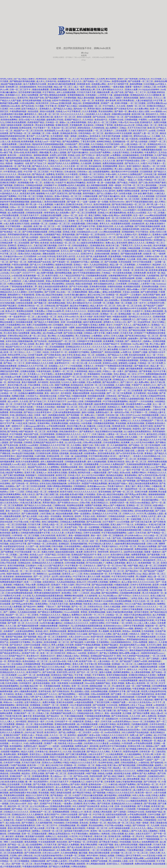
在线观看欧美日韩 (148, 139)
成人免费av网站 (142, 382)
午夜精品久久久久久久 (89, 568)
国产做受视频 (7, 185)
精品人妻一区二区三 (64, 87)
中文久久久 (77, 81)
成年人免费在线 (149, 716)
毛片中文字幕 (160, 371)
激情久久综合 (146, 98)
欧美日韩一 (13, 155)
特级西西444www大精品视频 (96, 525)
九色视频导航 (153, 276)
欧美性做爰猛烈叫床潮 (144, 620)
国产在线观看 (99, 705)
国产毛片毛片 (7, 380)
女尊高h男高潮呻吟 (74, 650)
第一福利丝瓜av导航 (120, 412)
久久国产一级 (32, 546)
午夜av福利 (111, 174)
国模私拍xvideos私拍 (11, 106)
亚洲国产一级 (107, 103)
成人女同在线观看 (91, 560)
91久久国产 (51, 194)
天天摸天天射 (127, 333)
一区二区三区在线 (32, 571)
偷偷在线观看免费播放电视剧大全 (92, 328)
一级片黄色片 (124, 456)
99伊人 (40, 609)
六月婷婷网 (130, 809)
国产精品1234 (157, 598)
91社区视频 (149, 84)
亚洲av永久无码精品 (111, 497)
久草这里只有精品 (119, 207)
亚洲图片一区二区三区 (63, 371)
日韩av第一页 (16, 571)
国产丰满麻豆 (76, 251)
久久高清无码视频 (49, 809)
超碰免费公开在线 (55, 120)
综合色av (136, 842)
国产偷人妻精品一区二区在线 (109, 297)
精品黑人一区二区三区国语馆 (127, 768)
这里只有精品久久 (30, 109)
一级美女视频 (118, 87)
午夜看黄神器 (81, 371)
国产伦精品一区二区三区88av (97, 81)
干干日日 (118, 858)
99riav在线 (134, 122)
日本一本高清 (151, 158)
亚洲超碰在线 (109, 787)
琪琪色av (127, 631)
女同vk (107, 336)
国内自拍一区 (80, 109)
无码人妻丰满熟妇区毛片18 (79, 303)
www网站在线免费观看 (156, 215)
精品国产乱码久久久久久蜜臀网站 (64, 163)
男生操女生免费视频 (45, 125)
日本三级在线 (99, 434)
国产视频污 (84, 325)
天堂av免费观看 (94, 382)
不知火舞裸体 (34, 385)
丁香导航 (109, 125)
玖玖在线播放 (147, 401)
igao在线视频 (18, 289)
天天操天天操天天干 (30, 215)
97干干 (141, 374)
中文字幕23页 (91, 664)
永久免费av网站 (88, 79)
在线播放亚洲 (64, 81)
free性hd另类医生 (113, 732)
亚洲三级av (112, 765)
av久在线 (42, 256)
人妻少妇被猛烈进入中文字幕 (149, 101)
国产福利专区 (85, 191)
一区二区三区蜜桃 (137, 103)
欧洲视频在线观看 (132, 287)
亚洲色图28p (115, 418)
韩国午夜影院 (13, 574)
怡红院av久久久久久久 (125, 771)
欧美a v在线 (145, 795)
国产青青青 (107, 708)
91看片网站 (35, 522)
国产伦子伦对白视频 (79, 287)
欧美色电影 (5, 533)
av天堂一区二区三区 (98, 639)
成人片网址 (160, 202)
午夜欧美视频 (71, 240)
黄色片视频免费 (29, 382)
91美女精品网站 (28, 103)
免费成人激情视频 (110, 308)
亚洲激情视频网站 (30, 858)
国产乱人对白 (71, 801)
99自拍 (46, 352)
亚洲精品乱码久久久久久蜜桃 (87, 538)
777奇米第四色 (146, 300)
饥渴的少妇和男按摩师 (132, 678)
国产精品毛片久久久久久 (54, 188)
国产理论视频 (151, 804)
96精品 (128, 825)
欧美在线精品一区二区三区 (63, 243)
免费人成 (134, 735)
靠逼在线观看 (27, 760)
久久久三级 (11, 626)
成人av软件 (13, 401)
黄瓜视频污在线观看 (66, 259)
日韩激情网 (48, 221)
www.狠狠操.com (159, 111)
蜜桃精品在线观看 (58, 95)
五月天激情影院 (68, 634)
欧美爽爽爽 (109, 341)
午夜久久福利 (68, 585)
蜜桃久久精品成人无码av (68, 656)
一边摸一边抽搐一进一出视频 (95, 202)
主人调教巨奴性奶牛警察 (40, 319)
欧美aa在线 (125, 473)
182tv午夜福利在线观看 (81, 705)
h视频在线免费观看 (49, 626)
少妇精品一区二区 (9, 393)
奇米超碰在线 (95, 166)
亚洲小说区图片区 (124, 790)
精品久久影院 (115, 328)
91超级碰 (95, 771)
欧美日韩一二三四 (36, 765)
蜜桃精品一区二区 (143, 628)
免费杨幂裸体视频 (15, 308)
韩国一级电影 (71, 136)
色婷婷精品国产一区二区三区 (62, 341)
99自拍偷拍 (59, 823)
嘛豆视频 (83, 853)
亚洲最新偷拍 (128, 232)
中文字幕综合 (49, 92)
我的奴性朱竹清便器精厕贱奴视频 (48, 144)
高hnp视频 (96, 593)
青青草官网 (103, 552)
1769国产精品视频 (28, 169)
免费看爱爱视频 (139, 555)
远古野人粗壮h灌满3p (24, 328)
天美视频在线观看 (52, 686)
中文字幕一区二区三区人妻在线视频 (140, 185)
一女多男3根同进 (56, 210)
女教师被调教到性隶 (118, 276)
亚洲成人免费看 (98, 325)
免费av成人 (111, 243)
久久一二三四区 (34, 352)
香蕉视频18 (31, 538)
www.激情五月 (133, 516)
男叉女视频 (156, 79)
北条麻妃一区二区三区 (60, 224)
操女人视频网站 (151, 831)
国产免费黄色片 (87, 432)
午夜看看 (89, 221)
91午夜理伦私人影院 (13, 172)
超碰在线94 (123, 667)
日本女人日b (121, 322)
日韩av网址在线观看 (93, 442)
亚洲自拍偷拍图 (102, 254)
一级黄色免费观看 (9, 144)
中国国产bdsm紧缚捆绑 (148, 188)
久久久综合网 (139, 218)
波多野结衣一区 (28, 574)
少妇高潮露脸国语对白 (121, 642)
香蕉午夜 (62, 399)
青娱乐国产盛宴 (19, 191)
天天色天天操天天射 (87, 92)
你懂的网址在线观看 (121, 114)
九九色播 (131, 259)
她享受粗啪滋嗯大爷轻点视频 (24, 793)
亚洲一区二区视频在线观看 (125, 251)
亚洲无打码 (23, 98)
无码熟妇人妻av (147, 360)
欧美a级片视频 (77, 494)
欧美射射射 (9, 577)
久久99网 (124, 355)
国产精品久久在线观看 (41, 278)
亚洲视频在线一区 (121, 142)
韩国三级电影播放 (74, 497)
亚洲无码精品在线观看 (12, 689)
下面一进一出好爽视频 (89, 527)
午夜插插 (120, 341)
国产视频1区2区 (142, 366)
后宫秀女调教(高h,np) (157, 103)
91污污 (140, 514)
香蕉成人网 (27, 738)
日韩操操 (99, 125)
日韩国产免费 (152, 850)
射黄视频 (85, 667)
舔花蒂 (78, 516)
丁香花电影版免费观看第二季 (24, 287)
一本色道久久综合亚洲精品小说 (146, 456)
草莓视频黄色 (94, 374)
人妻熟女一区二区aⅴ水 (117, 434)
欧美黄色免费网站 (10, 120)
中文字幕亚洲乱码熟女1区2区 (103, 456)
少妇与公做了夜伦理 (19, 489)
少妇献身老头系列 (42, 448)
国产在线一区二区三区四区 (127, 199)
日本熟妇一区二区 (115, 117)
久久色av (38, 347)
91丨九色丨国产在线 (112, 538)
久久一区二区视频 (156, 213)
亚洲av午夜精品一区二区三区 (152, 180)
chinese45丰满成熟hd (105, 650)
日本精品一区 (52, 122)
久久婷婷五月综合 (16, 798)
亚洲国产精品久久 (73, 120)
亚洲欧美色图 (65, 103)
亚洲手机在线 (45, 691)
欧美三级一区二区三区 (44, 226)
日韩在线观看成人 (81, 245)
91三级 (139, 440)
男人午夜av (155, 344)
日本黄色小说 (146, 349)
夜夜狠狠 (14, 128)
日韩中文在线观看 (92, 533)
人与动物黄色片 (144, 265)
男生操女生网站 (122, 700)
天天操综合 (9, 694)
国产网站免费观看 (97, 741)
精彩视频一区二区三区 (67, 407)
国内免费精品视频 (64, 273)
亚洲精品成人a (49, 270)
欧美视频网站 (16, 746)
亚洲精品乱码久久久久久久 (79, 347)
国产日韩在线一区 (20, 484)
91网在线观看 (34, 191)
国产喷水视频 (75, 194)
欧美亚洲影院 (32, 152)
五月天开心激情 (154, 618)
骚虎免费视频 (102, 98)
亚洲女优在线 (54, 784)
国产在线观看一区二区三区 (141, 81)
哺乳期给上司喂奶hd (89, 451)
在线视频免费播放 (42, 429)
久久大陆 (68, 752)
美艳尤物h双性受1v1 (69, 432)
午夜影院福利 (87, 557)
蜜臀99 (135, 773)
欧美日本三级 (113, 245)
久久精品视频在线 (31, 779)
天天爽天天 (99, 221)
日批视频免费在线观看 (39, 229)
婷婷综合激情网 (49, 741)
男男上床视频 (58, 645)
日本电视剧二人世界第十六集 (99, 95)
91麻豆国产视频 (106, 845)
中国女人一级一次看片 (113, 371)
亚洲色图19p (160, 240)
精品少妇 (77, 103)
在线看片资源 (31, 267)
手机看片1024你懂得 (104, 601)
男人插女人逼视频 (123, 169)
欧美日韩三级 (138, 114)
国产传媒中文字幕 (87, 226)
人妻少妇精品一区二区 (136, 144)
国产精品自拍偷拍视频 (103, 585)
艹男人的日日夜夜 (20, 557)
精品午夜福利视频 (25, 456)
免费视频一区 (129, 836)
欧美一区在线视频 (130, 196)
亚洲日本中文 (87, 254)
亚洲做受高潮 (55, 470)
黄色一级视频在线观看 (79, 535)
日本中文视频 (154, 815)
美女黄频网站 (71, 519)
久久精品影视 (18, 659)
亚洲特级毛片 (146, 122)
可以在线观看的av (117, 639)
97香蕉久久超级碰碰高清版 (132, 399)
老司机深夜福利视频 (32, 101)
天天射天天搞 (107, 771)
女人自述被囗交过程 (90, 314)
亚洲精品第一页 (25, 648)
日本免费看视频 (159, 686)
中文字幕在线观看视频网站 (116, 401)
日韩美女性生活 (65, 330)
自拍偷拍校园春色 (28, 87)
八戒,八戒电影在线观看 (82, 131)
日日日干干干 (29, 273)
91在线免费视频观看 (129, 680)
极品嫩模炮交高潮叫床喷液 (77, 670)
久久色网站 (76, 445)
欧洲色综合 (42, 79)
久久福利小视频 (123, 385)
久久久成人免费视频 (124, 226)
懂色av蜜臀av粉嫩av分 (129, 653)
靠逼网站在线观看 (76, 505)
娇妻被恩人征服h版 (128, 363)
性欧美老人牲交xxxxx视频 (96, 604)
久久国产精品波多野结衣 (48, 634)
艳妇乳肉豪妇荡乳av (13, 497)
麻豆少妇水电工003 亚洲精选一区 (103, 295)
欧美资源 (100, 101)
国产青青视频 (146, 371)
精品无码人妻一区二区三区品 (114, 330)
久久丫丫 (64, 366)
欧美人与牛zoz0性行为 (69, 317)
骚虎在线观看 (10, 667)
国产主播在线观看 (30, 514)
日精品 (123, 128)
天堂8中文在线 (59, 278)
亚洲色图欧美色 (98, 245)
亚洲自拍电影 (136, 221)
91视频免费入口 (128, 319)
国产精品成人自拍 (109, 757)
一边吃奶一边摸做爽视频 (62, 746)
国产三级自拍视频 (136, 358)
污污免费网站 (57, 388)
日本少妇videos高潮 (158, 549)
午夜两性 (143, 120)
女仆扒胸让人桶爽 (53, 730)
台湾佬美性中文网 (156, 303)
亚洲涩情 (60, 174)
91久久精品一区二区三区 (95, 349)
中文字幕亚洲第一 (14, 226)
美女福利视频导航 (69, 568)
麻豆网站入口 (122, 650)
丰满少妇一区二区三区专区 (64, 128)
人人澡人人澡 (7, 240)
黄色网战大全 (117, 467)
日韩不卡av (58, 390)
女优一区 (83, 215)
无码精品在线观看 (61, 500)
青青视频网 (23, 754)
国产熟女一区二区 (18, 262)
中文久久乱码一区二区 (143, 601)
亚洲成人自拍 (74, 155)
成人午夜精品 (86, 218)
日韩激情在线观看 (34, 213)
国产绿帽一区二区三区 (76, 410)
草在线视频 (121, 423)
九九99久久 (66, 382)
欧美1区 (88, 812)
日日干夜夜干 (109, 522)
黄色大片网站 (144, 486)
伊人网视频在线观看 (147, 637)
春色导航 (131, 557)
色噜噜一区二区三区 (136, 106)
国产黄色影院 (159, 229)
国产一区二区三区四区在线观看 (31, 486)
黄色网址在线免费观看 (62, 429)
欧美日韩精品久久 (100, 503)
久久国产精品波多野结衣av (86, 139)
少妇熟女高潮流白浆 (145, 267)
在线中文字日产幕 (95, 782)
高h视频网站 (135, 817)
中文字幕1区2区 (113, 620)
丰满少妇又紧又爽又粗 (31, 503)
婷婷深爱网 (127, 215)
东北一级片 (33, 804)
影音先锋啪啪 (105, 492)
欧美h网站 (67, 593)
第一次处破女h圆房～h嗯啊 (62, 328)
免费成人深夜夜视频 (116, 563)
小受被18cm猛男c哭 (55, 311)
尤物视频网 (112, 648)
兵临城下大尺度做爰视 (26, 820)
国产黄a (103, 653)
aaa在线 (152, 131)
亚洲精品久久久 (25, 245)
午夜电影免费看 (65, 741)
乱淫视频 (79, 333)
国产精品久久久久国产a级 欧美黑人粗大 (142, 177)
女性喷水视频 (126, 194)
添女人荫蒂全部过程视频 (126, 845)
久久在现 (121, 106)
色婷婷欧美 (29, 125)
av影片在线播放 (31, 719)
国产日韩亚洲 (104, 804)
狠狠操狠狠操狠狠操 (17, 741)
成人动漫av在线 (13, 823)
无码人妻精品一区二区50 (125, 374)
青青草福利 (49, 213)
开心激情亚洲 (118, 686)
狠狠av (63, 122)
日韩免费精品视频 (145, 765)
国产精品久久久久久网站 (100, 634)
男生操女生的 (25, 174)
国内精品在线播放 (115, 475)
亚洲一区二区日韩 (80, 686)
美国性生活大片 (48, 656)
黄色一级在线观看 (88, 467)
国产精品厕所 (63, 306)
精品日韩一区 (36, 686)
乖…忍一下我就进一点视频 (112, 369)
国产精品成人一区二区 (129, 396)
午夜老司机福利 (44, 371)
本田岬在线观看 (103, 251)
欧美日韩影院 (79, 828)
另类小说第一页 (102, 445)
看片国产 (31, 136)
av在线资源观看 (153, 858)
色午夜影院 (43, 382)
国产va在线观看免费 (156, 218)
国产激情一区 (121, 111)
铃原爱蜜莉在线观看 (121, 224)
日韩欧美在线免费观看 (16, 122)
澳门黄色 (82, 240)
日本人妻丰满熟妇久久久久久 (110, 90)
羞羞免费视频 (136, 84)
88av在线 (148, 245)
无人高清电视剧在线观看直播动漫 (47, 596)
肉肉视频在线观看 (153, 369)
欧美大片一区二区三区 (65, 117)
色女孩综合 (89, 125)
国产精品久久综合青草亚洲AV (32, 248)
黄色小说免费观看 (30, 95)
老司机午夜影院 (142, 612)
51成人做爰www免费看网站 (50, 541)
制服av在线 (108, 215)
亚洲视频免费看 (110, 166)
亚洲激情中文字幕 (118, 691)
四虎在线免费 (32, 251)
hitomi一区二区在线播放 (71, 448)
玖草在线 (51, 256)
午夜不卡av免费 (153, 527)
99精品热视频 (134, 248)
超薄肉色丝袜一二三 (98, 784)
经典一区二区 (36, 183)
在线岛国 (69, 579)
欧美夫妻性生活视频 (58, 473)
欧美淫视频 (94, 237)
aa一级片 (127, 470)
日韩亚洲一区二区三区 (62, 297)
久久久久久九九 (100, 347)
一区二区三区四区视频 (16, 525)
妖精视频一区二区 (40, 224)
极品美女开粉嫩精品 (76, 183)
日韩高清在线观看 (46, 475)
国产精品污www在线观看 (24, 369)
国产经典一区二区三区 (142, 497)
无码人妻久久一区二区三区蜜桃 (102, 122)
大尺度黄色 (19, 609)
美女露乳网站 (45, 207)
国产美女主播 (25, 166)
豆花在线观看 (32, 727)
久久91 (61, 410)
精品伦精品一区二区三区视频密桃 (82, 188)
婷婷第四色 (67, 289)
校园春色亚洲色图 (131, 229)
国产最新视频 (154, 555)
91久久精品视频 (38, 120)
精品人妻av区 (159, 377)
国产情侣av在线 (81, 776)
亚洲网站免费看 (50, 481)
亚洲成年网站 (44, 423)
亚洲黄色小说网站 (19, 708)
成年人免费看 (48, 790)
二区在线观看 (121, 131)
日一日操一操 (67, 456)
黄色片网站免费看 (89, 845)
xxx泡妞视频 (154, 120)
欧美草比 (72, 735)
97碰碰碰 (65, 440)
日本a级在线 (70, 172)
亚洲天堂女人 (36, 754)
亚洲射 (139, 278)
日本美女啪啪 (159, 530)
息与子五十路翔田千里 (118, 84)
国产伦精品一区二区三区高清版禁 (145, 445)
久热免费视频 (12, 169)
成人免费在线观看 (16, 213)
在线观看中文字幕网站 (79, 352)
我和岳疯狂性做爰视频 (92, 360)
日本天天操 (141, 533)
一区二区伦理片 (84, 259)
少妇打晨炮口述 (47, 514)
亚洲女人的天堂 (149, 516)
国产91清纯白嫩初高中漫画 (51, 650)
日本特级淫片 (26, 683)
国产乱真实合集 (11, 445)
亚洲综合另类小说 (136, 746)
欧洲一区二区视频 (118, 248)
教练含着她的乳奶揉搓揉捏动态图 (145, 650)
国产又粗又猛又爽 (121, 377)
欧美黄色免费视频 (61, 281)
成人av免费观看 (63, 787)
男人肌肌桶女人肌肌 (154, 514)
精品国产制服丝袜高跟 (12, 84)
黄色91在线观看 (47, 111)
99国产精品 (68, 675)
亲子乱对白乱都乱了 (96, 563)
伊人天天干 (110, 839)
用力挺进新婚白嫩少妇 (89, 757)
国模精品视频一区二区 (61, 139)
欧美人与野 (29, 697)
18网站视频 (11, 587)
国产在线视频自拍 (134, 117)
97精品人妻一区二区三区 (78, 380)
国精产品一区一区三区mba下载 (64, 218)
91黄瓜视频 (63, 248)
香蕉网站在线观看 (25, 311)
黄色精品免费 (77, 453)
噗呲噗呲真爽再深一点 (32, 339)
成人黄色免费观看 (132, 779)
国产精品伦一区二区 (22, 850)
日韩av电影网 (158, 248)
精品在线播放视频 (65, 514)
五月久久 (138, 245)
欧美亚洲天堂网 (28, 194)
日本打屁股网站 (36, 292)
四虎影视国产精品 (36, 122)
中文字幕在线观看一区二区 (28, 552)
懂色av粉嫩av (133, 289)
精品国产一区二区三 (112, 470)
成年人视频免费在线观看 (52, 462)
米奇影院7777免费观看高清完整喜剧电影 (102, 267)
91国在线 (134, 139)
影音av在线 (24, 120)
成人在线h (130, 834)
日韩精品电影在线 (85, 713)
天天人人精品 (44, 820)
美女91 (122, 166)
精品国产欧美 (157, 771)
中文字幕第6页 (74, 111)
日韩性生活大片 (52, 628)
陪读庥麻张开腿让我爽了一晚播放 (104, 319)
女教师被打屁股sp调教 (134, 858)
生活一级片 (139, 215)
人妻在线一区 (142, 451)
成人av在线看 (12, 344)
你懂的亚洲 (54, 492)
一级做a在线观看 (30, 511)
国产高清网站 (97, 670)
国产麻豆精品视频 (127, 765)
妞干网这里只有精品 (29, 530)
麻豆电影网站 (111, 795)
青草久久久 (105, 224)
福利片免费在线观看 (93, 322)
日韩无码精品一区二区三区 (91, 133)
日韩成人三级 (150, 87)
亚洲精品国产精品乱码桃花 (96, 689)
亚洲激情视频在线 (76, 95)
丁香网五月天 (127, 245)
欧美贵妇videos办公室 (125, 125)
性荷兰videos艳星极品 (140, 503)
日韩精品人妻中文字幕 (62, 169)
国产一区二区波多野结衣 (139, 322)
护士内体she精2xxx (134, 535)
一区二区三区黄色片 (104, 131)
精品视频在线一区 (9, 166)
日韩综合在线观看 (25, 303)
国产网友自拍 (159, 251)
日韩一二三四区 (148, 161)
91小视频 (40, 106)
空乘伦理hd (13, 336)
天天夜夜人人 (34, 374)
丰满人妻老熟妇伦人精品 (38, 139)
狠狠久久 (153, 642)
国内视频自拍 (150, 604)
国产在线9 (68, 333)
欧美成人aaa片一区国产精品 (48, 142)
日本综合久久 (90, 566)
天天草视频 (27, 784)
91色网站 (126, 497)
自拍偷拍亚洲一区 (99, 574)
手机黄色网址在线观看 (14, 795)
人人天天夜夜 (31, 308)
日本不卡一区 (65, 245)
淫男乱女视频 (55, 232)
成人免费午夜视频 (45, 273)
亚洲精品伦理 (44, 585)
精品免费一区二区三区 (51, 779)
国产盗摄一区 (74, 202)
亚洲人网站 (29, 158)
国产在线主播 (49, 672)
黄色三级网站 (95, 215)
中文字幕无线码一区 (114, 144)
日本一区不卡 (140, 303)
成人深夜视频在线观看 (97, 185)
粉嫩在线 (4, 204)
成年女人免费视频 (9, 248)
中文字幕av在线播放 (114, 825)
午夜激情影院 (40, 738)
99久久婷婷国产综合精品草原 (86, 806)
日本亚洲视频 (72, 823)
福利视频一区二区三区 (71, 620)
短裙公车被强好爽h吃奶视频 (120, 612)
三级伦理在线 (25, 144)
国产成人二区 (18, 727)
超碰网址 (59, 240)
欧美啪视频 (108, 109)
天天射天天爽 (34, 525)
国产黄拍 (35, 243)
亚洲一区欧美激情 (109, 489)
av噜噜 (19, 680)
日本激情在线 (97, 579)
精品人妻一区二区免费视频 (123, 265)
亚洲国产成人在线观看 (14, 549)
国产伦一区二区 (79, 607)
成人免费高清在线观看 (47, 369)
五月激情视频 (53, 560)
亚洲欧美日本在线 (74, 204)
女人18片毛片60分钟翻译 (143, 442)
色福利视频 (129, 618)
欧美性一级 (96, 831)
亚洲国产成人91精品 (68, 106)
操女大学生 (67, 355)
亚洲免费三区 (12, 87)
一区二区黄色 (32, 615)
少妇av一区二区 (70, 215)
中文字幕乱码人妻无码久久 (102, 544)
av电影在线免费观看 (84, 702)
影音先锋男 (122, 243)
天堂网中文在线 (116, 120)
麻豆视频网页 (23, 768)
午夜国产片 (137, 385)
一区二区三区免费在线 (101, 850)
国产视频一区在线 (156, 697)
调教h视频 (44, 152)
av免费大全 (80, 300)
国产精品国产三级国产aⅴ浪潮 (134, 661)
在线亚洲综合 (26, 155)
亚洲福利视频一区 (53, 349)
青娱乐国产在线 (37, 98)
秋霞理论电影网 (120, 81)
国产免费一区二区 (114, 177)
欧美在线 (16, 142)
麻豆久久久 (132, 563)
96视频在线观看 (132, 297)
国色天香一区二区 (104, 858)
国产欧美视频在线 (93, 787)
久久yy (91, 240)
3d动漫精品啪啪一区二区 (90, 106)
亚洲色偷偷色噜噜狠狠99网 (64, 459)
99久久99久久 (57, 166)
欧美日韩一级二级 (120, 139)
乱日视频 (53, 79)
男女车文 (20, 330)
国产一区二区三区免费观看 (84, 213)
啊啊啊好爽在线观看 (57, 464)
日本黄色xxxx (94, 790)
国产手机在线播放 (55, 670)
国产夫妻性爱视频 (149, 292)
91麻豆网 (134, 667)
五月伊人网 (148, 754)
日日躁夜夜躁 (146, 172)
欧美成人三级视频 (24, 694)
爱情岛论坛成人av (142, 136)
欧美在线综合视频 (136, 423)
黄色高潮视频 (31, 842)
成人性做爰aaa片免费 (53, 333)
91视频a (13, 139)
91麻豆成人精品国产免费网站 (66, 207)
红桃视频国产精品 (53, 235)
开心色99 (8, 333)
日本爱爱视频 (147, 155)
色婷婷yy (4, 492)
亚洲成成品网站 (59, 147)
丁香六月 (159, 421)
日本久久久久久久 (12, 237)
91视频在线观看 (91, 196)
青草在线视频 (16, 412)
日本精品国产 (71, 144)
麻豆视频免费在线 (118, 213)
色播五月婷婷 (113, 333)
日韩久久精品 (88, 158)
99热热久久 (135, 634)
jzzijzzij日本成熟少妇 (27, 667)
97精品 (66, 763)
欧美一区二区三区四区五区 (119, 218)
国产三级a (143, 183)
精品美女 (26, 773)
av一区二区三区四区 (10, 221)
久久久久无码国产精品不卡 (107, 344)
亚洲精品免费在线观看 (88, 369)
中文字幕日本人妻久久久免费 (87, 577)
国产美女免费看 (35, 404)
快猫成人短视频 (105, 773)
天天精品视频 (81, 839)
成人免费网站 (36, 590)
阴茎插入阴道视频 (61, 453)
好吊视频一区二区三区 (122, 853)
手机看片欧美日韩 (14, 716)
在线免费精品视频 (99, 691)
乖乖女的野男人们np (17, 355)
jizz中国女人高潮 (76, 401)
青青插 (84, 612)
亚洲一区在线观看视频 (71, 322)
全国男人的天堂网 (58, 155)
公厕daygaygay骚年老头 (35, 426)
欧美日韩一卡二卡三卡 (23, 470)
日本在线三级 (151, 174)
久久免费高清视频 (103, 727)
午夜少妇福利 (129, 188)
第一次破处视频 (109, 183)
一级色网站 (27, 429)
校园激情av (95, 834)
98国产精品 (105, 139)
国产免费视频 (132, 79)
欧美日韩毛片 (51, 732)
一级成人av (131, 180)
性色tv (96, 377)
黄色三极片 (131, 486)
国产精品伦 (140, 618)
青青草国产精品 (8, 680)
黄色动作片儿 (152, 114)
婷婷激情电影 (142, 557)
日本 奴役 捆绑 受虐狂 (144, 194)
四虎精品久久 (114, 407)
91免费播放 (113, 653)
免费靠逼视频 (141, 549)
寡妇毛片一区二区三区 (151, 328)
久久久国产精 (43, 136)
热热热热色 (58, 801)
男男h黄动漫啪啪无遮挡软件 (47, 593)
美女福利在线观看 (137, 355)
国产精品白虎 (39, 174)
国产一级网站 (120, 147)
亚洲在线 (153, 259)
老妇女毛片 (45, 237)
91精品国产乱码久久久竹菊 (108, 508)
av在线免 (52, 330)
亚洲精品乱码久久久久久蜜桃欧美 (146, 95)
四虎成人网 (38, 700)
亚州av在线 (19, 152)
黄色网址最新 (10, 754)
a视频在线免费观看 (91, 546)
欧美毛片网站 (60, 847)
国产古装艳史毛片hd (124, 109)
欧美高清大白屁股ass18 (132, 508)
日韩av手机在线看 (9, 563)
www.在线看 (45, 689)
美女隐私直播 (86, 161)
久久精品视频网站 (66, 336)
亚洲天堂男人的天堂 (69, 161)
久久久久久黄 (109, 161)
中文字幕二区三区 (9, 254)
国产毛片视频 (40, 784)
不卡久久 (88, 204)
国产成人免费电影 (67, 732)
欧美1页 (151, 128)
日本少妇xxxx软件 (18, 804)
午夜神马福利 (77, 270)
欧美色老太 (95, 136)
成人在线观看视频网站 (100, 172)
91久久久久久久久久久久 (73, 114)
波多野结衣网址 (19, 270)
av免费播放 (116, 155)
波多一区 (94, 541)
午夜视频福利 (143, 809)
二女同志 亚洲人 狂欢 (139, 598)
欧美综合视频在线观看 (55, 202)
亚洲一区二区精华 (88, 210)
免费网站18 (64, 478)
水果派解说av (141, 525)
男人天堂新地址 (83, 336)
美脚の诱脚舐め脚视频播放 (60, 486)
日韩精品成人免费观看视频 (86, 330)
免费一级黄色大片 (14, 426)
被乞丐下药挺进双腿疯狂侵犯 (140, 202)
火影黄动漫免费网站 (25, 631)
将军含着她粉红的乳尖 (104, 284)
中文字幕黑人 (109, 106)
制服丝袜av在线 (70, 404)
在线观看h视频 (78, 224)
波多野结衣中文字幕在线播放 (113, 746)
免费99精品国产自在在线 (40, 262)
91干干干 (111, 235)
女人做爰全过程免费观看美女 (91, 243)
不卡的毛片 (66, 680)
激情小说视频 (79, 382)
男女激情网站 (37, 235)
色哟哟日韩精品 (104, 142)
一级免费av (68, 804)
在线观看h (88, 711)
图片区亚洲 (42, 639)
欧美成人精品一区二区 (84, 355)
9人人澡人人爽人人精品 (97, 440)
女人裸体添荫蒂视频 (77, 122)
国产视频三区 (41, 303)
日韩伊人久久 (129, 514)
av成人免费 (9, 224)
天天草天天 (112, 680)
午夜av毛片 (123, 122)
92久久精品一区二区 (54, 700)
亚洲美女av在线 (110, 363)
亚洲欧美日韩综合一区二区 (31, 306)
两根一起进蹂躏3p (83, 514)
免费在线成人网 (88, 90)
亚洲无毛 (67, 574)
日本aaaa (54, 103)
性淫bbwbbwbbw (117, 202)
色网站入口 (126, 421)
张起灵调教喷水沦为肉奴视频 (109, 432)
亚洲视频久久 (145, 235)
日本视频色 (58, 325)
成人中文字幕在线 (41, 388)
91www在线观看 (72, 612)
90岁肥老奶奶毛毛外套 (14, 546)
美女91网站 (31, 609)
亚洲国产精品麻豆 (9, 306)
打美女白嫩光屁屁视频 (93, 795)
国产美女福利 (58, 817)
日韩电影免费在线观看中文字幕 (35, 533)
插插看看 (81, 864)
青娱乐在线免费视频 (44, 724)
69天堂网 (162, 87)
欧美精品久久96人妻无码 (104, 191)
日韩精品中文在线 (136, 812)
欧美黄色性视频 (105, 478)
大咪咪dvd (149, 256)
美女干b (22, 139)
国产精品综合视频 (137, 330)
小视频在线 (157, 486)
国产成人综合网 (75, 847)
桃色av (151, 828)
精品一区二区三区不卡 (115, 670)
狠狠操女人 (153, 489)
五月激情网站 (104, 87)
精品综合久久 (61, 221)
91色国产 (118, 325)
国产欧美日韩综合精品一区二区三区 (129, 204)
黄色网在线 (68, 516)
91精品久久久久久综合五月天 (115, 735)
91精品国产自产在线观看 (26, 437)
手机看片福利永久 (116, 486)
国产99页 (153, 308)
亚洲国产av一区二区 (56, 358)
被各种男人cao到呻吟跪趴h (41, 240)
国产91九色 (137, 831)
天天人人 (158, 98)
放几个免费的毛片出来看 (35, 84)
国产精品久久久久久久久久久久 (111, 150)
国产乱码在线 (28, 106)
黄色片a (98, 161)
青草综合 (34, 484)
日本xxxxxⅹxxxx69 (53, 557)
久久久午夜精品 (80, 760)
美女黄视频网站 (11, 568)
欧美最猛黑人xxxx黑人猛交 (58, 131)
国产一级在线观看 (23, 300)
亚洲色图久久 (46, 109)
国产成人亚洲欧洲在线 (50, 530)
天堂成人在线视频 (131, 292)
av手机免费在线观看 (10, 215)
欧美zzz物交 (77, 787)
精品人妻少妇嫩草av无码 (90, 801)
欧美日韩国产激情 (158, 183)
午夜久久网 (82, 659)
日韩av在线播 (117, 834)
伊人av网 (4, 90)
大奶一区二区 (88, 101)
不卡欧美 (29, 478)
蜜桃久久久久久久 (137, 243)
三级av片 (137, 169)
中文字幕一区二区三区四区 (37, 172)
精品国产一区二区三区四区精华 (77, 377)
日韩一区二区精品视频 (16, 527)
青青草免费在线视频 (157, 462)
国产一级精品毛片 (134, 341)
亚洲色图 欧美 (84, 84)
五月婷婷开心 (29, 390)
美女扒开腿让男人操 (52, 191)
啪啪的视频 (44, 511)
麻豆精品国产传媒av (118, 484)
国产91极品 (123, 183)
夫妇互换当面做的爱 (124, 549)
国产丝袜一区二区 (75, 421)
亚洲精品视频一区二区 (129, 314)
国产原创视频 (16, 442)
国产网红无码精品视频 (151, 339)
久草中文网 (155, 314)
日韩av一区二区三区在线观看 (24, 207)
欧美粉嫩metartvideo (97, 486)
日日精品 (146, 248)
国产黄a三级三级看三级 (47, 494)
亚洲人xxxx (150, 467)
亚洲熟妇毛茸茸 (70, 191)
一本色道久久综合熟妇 (16, 319)
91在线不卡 (61, 183)
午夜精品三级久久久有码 (45, 478)
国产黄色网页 (88, 590)
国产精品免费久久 (142, 325)
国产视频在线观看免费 (132, 254)
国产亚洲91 (30, 541)
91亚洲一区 (160, 754)
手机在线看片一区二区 (106, 390)
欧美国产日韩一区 (31, 653)
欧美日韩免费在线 (126, 101)
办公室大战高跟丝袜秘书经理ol (138, 240)
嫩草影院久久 (31, 114)
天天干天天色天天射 (137, 128)
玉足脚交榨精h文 (112, 421)
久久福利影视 (91, 596)
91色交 (19, 423)
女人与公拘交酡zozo (108, 596)
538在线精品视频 (18, 147)
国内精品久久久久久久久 (39, 147)
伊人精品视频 (134, 738)
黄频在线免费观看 (41, 90)
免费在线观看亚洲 (81, 850)
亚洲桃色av (31, 798)
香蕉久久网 (78, 664)
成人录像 (150, 224)
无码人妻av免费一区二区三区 (42, 259)
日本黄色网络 (137, 152)
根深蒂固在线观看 (37, 670)
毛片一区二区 (74, 278)
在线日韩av (146, 229)
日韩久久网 (47, 180)
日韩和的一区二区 (18, 374)
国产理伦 (44, 95)
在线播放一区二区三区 (44, 648)
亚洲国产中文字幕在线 (51, 804)
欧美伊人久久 (72, 210)
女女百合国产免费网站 (101, 152)
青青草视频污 (89, 194)
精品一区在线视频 (77, 719)
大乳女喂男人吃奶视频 (98, 582)
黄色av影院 (91, 87)
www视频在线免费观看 (137, 801)
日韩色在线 (50, 306)
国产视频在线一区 (92, 448)
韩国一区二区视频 (124, 303)
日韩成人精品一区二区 (147, 125)
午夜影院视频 (61, 508)
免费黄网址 (147, 738)
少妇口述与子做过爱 (141, 281)
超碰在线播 (18, 541)
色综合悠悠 (33, 111)
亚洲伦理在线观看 (92, 497)
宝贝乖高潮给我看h (61, 820)
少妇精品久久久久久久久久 (76, 623)
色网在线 (106, 834)
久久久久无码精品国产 (143, 421)
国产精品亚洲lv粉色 (85, 390)
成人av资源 (126, 582)
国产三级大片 (127, 382)
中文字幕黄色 (99, 675)
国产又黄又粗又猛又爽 (101, 380)
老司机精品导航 (156, 289)
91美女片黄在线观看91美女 (51, 839)
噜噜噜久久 (159, 459)
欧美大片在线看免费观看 (28, 462)
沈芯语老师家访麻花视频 (30, 92)
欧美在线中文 (101, 120)
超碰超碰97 (127, 418)
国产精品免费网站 (71, 142)
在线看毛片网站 (77, 440)
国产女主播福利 (44, 500)
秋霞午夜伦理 (97, 637)
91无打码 (74, 836)
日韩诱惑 (30, 410)
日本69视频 (107, 374)
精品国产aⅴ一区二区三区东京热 (29, 131)
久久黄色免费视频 (69, 853)
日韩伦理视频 (18, 410)
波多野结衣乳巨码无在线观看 (85, 281)
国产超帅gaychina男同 (39, 519)
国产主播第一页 (118, 694)
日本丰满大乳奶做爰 (111, 136)
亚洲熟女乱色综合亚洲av (29, 399)
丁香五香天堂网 (88, 142)
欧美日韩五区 (43, 103)
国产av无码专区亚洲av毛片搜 (130, 453)
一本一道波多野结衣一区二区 (21, 317)
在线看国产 (9, 631)
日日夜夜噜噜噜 (47, 434)
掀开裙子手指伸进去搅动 (128, 161)
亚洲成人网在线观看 (154, 311)
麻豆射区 (10, 836)
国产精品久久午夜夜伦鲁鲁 (74, 199)
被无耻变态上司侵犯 (156, 434)
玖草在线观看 (125, 262)
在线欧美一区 (150, 254)
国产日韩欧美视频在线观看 (148, 226)
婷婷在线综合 (84, 128)
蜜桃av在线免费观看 (102, 259)
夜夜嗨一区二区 (76, 221)
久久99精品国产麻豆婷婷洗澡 (141, 694)
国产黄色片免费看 (141, 713)
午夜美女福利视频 (20, 265)
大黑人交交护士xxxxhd (130, 415)
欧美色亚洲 (114, 760)
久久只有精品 (97, 144)
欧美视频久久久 (13, 95)
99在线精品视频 (151, 221)
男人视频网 (141, 577)
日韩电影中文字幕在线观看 (90, 341)
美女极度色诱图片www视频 (139, 404)
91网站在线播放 (15, 284)
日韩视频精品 (80, 486)
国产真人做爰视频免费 (97, 256)
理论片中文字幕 (83, 585)
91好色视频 (56, 229)
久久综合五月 (76, 180)
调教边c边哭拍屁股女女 (59, 834)
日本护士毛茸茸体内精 (141, 585)
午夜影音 (133, 183)
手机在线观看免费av (142, 410)
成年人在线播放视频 (66, 92)
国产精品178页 (105, 768)
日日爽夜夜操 (110, 667)
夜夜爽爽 (153, 492)
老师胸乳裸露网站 (113, 388)
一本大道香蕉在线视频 (122, 273)
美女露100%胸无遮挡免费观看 (62, 84)
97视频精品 (106, 527)
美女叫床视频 (160, 245)
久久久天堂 (135, 716)
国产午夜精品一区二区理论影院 (91, 235)
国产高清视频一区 (75, 415)
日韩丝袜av (83, 172)
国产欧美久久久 (132, 163)
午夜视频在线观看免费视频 (91, 530)
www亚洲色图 (93, 489)
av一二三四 (77, 574)
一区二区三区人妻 (20, 278)
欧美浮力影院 (52, 276)
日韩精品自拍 (25, 314)
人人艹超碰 (77, 711)
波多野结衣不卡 (62, 363)
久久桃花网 (86, 163)
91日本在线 (112, 705)
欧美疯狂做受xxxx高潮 (55, 768)
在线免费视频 (125, 795)
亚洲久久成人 (28, 735)
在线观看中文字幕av (80, 262)
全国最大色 (127, 136)
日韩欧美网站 (114, 511)
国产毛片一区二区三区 (107, 590)
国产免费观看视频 (88, 478)
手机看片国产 (31, 289)
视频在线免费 (104, 92)
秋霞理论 (137, 429)
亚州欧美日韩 (115, 836)
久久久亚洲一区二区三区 (76, 166)
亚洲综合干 (102, 418)
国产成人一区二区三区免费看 (104, 429)
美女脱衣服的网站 (150, 500)
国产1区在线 (103, 467)
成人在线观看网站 (105, 169)
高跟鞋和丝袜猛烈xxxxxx (153, 653)
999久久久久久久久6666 (36, 210)
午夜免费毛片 (151, 152)
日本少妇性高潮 (48, 535)
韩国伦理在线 (152, 836)
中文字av (24, 568)
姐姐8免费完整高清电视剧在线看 (110, 404)
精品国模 (28, 226)
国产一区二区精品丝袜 (23, 451)
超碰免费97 (83, 735)
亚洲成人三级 (95, 470)
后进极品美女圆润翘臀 (51, 215)
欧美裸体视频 (28, 142)
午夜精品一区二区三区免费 (151, 363)
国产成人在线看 (27, 344)
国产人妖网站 (146, 735)
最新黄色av (89, 650)
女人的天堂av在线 (74, 442)
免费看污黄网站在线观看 (128, 191)
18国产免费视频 (143, 686)
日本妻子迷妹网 (35, 355)
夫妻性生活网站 (88, 418)
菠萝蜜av (15, 533)
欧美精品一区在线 (145, 579)
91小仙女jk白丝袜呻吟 (149, 90)
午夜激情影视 (124, 281)
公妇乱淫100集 (104, 426)
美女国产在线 (71, 527)
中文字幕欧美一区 (74, 566)
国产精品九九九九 (41, 166)
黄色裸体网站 (131, 475)
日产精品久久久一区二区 (92, 388)
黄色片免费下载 (70, 779)
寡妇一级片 (96, 535)
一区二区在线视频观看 (54, 347)
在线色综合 (75, 423)
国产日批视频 (111, 262)
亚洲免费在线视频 (98, 287)
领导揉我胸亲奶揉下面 (11, 779)
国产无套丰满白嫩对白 (78, 152)
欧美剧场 (145, 314)
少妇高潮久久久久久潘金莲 (98, 114)
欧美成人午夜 (108, 806)
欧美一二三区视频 (33, 582)
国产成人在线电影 (139, 142)
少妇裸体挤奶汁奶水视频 (12, 114)
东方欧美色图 (44, 284)
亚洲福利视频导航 (79, 544)
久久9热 (50, 722)
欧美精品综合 (77, 385)
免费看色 (50, 174)
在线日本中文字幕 (18, 544)
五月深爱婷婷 (57, 136)
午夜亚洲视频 (139, 689)
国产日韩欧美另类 (137, 276)
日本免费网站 (48, 265)
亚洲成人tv (53, 161)
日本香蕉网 (122, 158)
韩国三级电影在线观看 (12, 125)
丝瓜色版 (47, 101)
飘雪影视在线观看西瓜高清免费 (50, 421)
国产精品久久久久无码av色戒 (38, 505)
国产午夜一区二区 (157, 719)
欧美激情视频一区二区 (34, 276)
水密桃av (112, 158)
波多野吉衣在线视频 (134, 552)
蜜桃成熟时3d (14, 295)
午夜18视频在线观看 (74, 716)
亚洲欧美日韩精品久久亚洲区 (143, 675)
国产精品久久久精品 (63, 109)
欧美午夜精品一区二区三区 (58, 760)
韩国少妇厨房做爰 (84, 284)
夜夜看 (150, 705)
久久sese (157, 210)
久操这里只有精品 (121, 152)
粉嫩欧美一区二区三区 (69, 79)
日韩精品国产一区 (20, 601)
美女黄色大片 (33, 656)
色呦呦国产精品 (103, 683)
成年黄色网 (111, 101)
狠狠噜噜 (40, 194)
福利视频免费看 (8, 462)
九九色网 (100, 79)
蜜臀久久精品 (112, 399)
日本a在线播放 (100, 628)
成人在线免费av (63, 213)
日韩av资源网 (153, 847)
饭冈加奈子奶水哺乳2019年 (77, 831)
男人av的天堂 (119, 749)
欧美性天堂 (61, 475)
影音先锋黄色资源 (107, 453)
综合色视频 (153, 393)
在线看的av (84, 136)
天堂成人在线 (89, 516)
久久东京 (81, 256)
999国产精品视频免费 (50, 251)
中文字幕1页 (51, 106)
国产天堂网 (50, 292)
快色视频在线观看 (25, 322)
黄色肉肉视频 (100, 817)
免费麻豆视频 (18, 396)
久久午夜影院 (72, 174)
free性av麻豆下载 (141, 344)
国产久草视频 (144, 806)
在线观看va (101, 355)
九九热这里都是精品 (99, 265)
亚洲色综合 (126, 344)
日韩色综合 (112, 396)
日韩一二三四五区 (81, 593)
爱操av (121, 79)
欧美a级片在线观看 (15, 210)
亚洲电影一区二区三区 (123, 664)
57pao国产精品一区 (93, 421)
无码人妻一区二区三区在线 (130, 306)
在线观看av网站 (99, 84)
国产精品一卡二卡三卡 (136, 92)
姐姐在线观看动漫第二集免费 (97, 180)
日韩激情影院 (150, 820)
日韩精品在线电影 (34, 185)
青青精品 (149, 453)
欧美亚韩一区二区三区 (147, 683)
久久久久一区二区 (151, 519)
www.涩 (139, 757)
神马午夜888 (93, 856)
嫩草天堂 (27, 716)
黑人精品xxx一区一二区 (62, 776)
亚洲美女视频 (94, 311)
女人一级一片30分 (32, 180)
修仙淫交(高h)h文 (147, 680)
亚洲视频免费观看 (91, 103)
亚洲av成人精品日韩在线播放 (50, 295)
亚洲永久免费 (132, 90)
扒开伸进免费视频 (73, 525)
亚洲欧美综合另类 (105, 226)
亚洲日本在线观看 (65, 702)
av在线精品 (115, 743)
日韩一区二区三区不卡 (20, 90)
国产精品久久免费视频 (69, 845)
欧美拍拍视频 (41, 470)
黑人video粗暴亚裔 (43, 418)
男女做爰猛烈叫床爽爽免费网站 (59, 609)
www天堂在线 (149, 856)
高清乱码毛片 (14, 514)
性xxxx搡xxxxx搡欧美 (118, 347)
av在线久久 (87, 817)
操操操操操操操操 (53, 404)
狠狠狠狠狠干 (18, 421)
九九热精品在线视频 (88, 519)
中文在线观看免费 (47, 842)
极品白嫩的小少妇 (131, 328)
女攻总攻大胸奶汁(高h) (11, 618)
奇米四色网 (54, 680)
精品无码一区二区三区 (18, 806)
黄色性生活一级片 (72, 177)
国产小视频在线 (118, 505)
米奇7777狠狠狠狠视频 (85, 150)
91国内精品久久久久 (10, 194)
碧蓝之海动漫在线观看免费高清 (53, 287)
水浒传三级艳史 (69, 530)
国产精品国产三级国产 (143, 760)
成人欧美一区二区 (29, 620)
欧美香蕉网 (116, 631)
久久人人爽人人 (8, 722)
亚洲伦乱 (5, 560)
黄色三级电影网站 (50, 522)
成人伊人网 (9, 150)
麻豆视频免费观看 (135, 369)
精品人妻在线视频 (86, 98)
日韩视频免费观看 (93, 401)
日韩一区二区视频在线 (113, 535)
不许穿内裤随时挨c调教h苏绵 (36, 459)
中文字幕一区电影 (83, 675)
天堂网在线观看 (136, 158)
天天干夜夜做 (112, 623)
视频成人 (66, 615)
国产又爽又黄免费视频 (14, 475)
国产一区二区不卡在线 (83, 598)
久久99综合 (88, 120)
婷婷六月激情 (128, 607)
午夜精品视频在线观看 (133, 256)
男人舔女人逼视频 (58, 152)
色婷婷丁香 (53, 158)
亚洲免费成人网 (157, 388)
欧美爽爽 (126, 442)
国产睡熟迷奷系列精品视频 (23, 81)
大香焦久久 (89, 366)
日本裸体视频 (70, 98)
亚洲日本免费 (141, 492)
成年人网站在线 (26, 856)
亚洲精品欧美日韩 (69, 133)
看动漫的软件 (150, 560)
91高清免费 (66, 628)
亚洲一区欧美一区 (126, 270)
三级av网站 (73, 147)
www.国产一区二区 (27, 675)
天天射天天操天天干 (138, 380)
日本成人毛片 (35, 360)
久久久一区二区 (109, 237)
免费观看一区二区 (67, 481)
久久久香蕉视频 (90, 111)
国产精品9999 (30, 607)
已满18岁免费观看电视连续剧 (35, 218)
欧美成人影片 (42, 631)
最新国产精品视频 (47, 437)
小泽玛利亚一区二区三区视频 (26, 535)
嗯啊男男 (52, 248)
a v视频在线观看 (99, 473)
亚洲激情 (97, 163)
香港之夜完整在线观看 (18, 828)
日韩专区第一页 (147, 752)
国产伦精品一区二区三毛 (149, 319)
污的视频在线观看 (140, 724)
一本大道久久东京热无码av (140, 702)
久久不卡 (141, 434)
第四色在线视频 (131, 98)
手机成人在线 (42, 735)
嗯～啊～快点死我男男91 (37, 782)
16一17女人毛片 (121, 820)
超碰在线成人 (37, 202)
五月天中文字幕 (66, 150)
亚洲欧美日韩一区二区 (152, 199)
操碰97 (101, 399)
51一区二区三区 (141, 853)
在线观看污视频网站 (119, 598)
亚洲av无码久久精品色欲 (117, 221)
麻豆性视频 (39, 177)
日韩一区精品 (119, 180)
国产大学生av (125, 596)
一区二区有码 (126, 623)
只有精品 (106, 273)
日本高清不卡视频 (12, 763)
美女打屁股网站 (74, 358)
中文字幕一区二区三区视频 (31, 196)
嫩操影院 (14, 530)
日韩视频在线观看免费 (76, 462)
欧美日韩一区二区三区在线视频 (100, 385)
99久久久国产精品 (134, 604)
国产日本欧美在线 (113, 229)
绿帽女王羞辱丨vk (64, 587)
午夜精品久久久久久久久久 (37, 297)
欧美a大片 (11, 311)
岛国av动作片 (12, 519)
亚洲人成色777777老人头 (122, 525)
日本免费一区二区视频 (104, 303)
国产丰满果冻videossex (68, 503)
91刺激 (159, 856)
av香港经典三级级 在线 (124, 451)
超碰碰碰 (14, 560)
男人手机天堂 (109, 801)
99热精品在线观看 (147, 861)
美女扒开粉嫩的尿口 (13, 711)
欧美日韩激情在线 (102, 204)
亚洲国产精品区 (60, 418)
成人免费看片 (112, 128)
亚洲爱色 (73, 473)
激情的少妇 (52, 314)
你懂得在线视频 (115, 287)
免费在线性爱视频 (14, 158)
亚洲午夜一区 (80, 374)
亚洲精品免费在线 (85, 601)
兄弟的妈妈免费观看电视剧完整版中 (144, 464)
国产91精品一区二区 (11, 218)
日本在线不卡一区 (59, 352)
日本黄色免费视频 (151, 347)
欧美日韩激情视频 (16, 566)
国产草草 (89, 339)
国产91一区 (157, 503)
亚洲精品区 (64, 544)
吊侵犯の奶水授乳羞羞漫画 (47, 451)
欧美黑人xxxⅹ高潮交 (137, 213)
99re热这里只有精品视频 (23, 453)
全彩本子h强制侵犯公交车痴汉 (66, 101)
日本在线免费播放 (158, 557)
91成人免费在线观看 (33, 743)
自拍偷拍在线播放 (149, 297)
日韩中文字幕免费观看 (61, 511)
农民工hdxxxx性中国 (106, 270)
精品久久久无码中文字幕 (38, 795)
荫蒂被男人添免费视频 (74, 730)
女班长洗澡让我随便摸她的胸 (19, 341)
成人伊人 (40, 81)
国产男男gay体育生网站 (136, 494)
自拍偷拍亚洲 (138, 224)
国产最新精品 (132, 371)
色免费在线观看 (44, 390)
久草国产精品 (64, 396)
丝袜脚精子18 (51, 185)
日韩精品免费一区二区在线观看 (15, 243)
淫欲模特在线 (44, 169)
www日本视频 (123, 522)
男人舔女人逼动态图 (86, 549)
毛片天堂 (40, 199)
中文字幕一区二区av (149, 670)
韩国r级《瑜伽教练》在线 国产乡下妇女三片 (26, 163)
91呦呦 (23, 847)
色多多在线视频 (98, 393)
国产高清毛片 (16, 645)
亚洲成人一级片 (81, 265)
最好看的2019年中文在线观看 (119, 133)
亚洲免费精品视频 (59, 90)
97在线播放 (90, 494)
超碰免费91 (134, 339)
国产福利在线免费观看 (16, 787)
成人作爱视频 (159, 615)
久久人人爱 (35, 489)
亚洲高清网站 (42, 604)
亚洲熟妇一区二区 (109, 314)
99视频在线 (19, 585)
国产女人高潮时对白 (45, 697)
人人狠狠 (109, 700)
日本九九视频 (118, 336)
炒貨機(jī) (56, 57)
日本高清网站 (133, 426)
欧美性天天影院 (136, 207)
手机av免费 (31, 585)
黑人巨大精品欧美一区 (153, 593)
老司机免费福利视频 (145, 511)
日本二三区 (101, 158)
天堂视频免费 (76, 125)
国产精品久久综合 (70, 237)
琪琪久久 (46, 645)
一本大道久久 (16, 743)
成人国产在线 (118, 92)
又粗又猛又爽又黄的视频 (45, 245)
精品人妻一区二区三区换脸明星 (53, 637)
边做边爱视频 (81, 456)
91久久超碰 (82, 634)
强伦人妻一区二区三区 (49, 114)
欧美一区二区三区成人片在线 (108, 481)
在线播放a (54, 366)
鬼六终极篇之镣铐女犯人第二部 (25, 117)
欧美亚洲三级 (158, 806)
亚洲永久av (47, 763)
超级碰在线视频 (122, 95)
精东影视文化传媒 (23, 380)
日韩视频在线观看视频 (128, 360)
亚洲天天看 (30, 473)
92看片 (144, 163)
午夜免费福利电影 (18, 111)
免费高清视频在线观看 (113, 163)
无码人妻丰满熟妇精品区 (44, 850)
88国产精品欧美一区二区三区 (32, 432)
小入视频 (156, 136)
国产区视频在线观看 (61, 344)
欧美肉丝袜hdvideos (113, 626)
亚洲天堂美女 (69, 229)
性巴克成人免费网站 (37, 464)
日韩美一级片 (41, 415)
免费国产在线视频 (94, 505)
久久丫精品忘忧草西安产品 (72, 276)
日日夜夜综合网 (145, 210)
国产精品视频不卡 (54, 98)
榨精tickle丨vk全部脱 (77, 653)
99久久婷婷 (15, 109)
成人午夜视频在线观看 (88, 724)
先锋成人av (61, 111)
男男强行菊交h (95, 109)
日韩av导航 (85, 503)
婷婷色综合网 (161, 81)
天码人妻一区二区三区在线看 (93, 407)
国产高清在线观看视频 (84, 297)
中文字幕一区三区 (128, 546)
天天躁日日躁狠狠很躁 (141, 377)
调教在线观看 (49, 254)
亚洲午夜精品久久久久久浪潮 (40, 363)
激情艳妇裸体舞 (41, 155)
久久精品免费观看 (115, 754)
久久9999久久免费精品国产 (130, 174)
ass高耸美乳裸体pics (122, 722)
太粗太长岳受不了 (97, 754)
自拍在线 (70, 284)
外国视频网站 (88, 858)
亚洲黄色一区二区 (123, 410)
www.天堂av (135, 347)
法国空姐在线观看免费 (37, 330)
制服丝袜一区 (152, 626)
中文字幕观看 (16, 434)
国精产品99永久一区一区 (68, 360)
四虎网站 (57, 763)
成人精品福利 (89, 289)
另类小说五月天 (49, 399)
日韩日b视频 (92, 224)
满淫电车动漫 (22, 150)
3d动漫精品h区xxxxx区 (88, 232)
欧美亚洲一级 (94, 183)
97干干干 (120, 847)
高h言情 (132, 434)
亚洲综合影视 (26, 128)
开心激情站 (85, 147)
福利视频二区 (39, 133)
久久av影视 (57, 689)
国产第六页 (89, 251)
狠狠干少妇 (88, 445)
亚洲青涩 (12, 245)
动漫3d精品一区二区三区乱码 (53, 308)
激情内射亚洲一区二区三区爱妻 (117, 311)
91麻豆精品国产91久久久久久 (109, 240)
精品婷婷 (157, 265)
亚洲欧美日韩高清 (116, 462)
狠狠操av (150, 746)
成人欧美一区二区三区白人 (13, 352)
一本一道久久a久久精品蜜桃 (51, 497)
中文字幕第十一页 (42, 128)
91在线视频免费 (76, 683)
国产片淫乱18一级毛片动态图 (96, 155)
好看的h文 (17, 281)
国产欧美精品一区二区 (20, 133)
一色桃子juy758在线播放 (93, 177)
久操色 (11, 448)
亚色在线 (84, 823)
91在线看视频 (106, 188)
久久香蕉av (70, 601)
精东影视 (94, 746)
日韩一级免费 (53, 133)
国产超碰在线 (157, 763)
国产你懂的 (15, 858)
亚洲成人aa (144, 79)
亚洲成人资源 (69, 232)
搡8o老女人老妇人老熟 (139, 111)
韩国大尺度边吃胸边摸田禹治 (30, 349)
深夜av (162, 489)
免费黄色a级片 (103, 412)
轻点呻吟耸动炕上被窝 (51, 727)
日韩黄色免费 (140, 273)
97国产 (144, 289)
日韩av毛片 (147, 768)
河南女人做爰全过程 (134, 467)
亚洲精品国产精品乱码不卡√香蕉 (49, 442)
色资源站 (66, 686)
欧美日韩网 (45, 546)
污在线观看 (42, 618)
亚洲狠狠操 (35, 705)
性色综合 (49, 196)
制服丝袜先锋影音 (9, 500)
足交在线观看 (14, 784)
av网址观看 (13, 790)
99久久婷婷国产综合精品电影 (136, 656)
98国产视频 (133, 566)
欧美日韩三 (62, 535)
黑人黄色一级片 (43, 344)
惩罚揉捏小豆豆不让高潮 (50, 771)
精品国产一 (125, 295)
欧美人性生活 (29, 494)
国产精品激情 (77, 642)
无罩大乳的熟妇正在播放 (12, 478)
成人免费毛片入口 (142, 790)
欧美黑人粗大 (148, 169)
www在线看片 (130, 210)
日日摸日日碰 (64, 555)
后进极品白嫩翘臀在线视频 (31, 393)
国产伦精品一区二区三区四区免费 (133, 711)
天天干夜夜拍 (115, 574)
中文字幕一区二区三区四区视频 (147, 470)
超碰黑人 (159, 765)
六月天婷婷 (90, 270)
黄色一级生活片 (52, 393)
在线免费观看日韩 (150, 842)
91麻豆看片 (60, 204)
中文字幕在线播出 (80, 834)
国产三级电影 (153, 659)
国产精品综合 (44, 711)
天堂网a (13, 856)
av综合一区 (98, 732)
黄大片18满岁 (87, 317)
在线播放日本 (112, 719)
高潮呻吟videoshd (139, 719)
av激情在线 (144, 763)
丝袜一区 (159, 256)
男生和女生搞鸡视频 (56, 380)
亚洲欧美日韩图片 (9, 183)
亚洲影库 (65, 705)
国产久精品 (114, 473)
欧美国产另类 (7, 437)
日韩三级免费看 (80, 639)
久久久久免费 (77, 820)
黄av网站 (52, 336)
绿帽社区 (4, 374)
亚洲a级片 (56, 585)
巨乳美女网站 (7, 700)
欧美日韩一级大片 (144, 793)
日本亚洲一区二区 (46, 587)
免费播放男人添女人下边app (132, 705)
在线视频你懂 (94, 697)
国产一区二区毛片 (42, 577)
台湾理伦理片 (74, 484)
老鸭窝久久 (87, 278)
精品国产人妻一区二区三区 (146, 133)
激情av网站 (36, 333)
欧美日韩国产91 (40, 161)
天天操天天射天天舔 (59, 604)
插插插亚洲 (162, 749)
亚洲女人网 (74, 90)
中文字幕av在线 (21, 522)
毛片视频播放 (120, 259)
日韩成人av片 (77, 812)
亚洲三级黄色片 (134, 166)
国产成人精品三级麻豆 (25, 79)
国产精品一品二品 (105, 549)
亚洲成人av (42, 473)
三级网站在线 (59, 505)
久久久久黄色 (20, 240)
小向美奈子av (32, 396)
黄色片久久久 (71, 325)
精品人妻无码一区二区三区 (103, 306)
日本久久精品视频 (69, 451)
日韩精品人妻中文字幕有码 (81, 508)
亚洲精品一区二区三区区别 (92, 174)
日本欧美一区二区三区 (73, 339)
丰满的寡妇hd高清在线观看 (103, 798)
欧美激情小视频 (13, 177)
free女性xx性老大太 (112, 831)
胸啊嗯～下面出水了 (154, 407)
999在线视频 (125, 842)
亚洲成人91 (103, 213)
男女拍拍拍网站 (106, 111)
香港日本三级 (101, 836)
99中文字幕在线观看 (142, 262)
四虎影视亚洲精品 (24, 448)
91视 (40, 566)
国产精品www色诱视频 (11, 390)
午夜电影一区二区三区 (97, 828)
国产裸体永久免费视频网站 (73, 489)
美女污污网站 (159, 322)
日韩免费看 (15, 773)
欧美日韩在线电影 (12, 339)
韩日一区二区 (160, 349)
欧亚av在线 (153, 380)
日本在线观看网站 (112, 442)
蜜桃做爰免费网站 (32, 481)
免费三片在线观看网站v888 (13, 325)
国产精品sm (113, 355)
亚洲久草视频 (121, 103)
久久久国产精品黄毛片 (54, 566)
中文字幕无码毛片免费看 (17, 188)
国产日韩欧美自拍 (53, 355)
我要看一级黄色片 (134, 87)
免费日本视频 (160, 122)
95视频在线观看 (122, 585)
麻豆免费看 (111, 79)
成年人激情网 (10, 399)
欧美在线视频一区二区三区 (61, 300)
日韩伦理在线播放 (67, 809)
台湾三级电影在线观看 (116, 500)
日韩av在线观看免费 (100, 694)
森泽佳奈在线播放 (42, 683)
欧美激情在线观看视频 (85, 169)
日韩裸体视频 (131, 120)
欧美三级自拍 (30, 423)
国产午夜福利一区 (61, 262)
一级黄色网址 (150, 278)
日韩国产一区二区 (158, 142)
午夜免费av (40, 311)
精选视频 (81, 563)
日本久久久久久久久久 (76, 311)
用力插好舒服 (134, 741)
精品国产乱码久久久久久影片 (19, 347)
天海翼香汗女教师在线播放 (92, 437)
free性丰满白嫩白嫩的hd (75, 295)
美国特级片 (102, 516)
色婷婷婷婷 (151, 147)
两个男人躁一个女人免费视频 (40, 204)
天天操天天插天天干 (138, 131)
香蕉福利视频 (69, 235)
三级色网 (100, 415)
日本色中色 (51, 81)
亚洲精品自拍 (25, 563)
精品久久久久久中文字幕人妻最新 (128, 527)
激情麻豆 (84, 237)
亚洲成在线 (26, 388)
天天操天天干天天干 (129, 349)
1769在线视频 (76, 366)
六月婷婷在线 (98, 128)
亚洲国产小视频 (140, 352)
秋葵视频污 (31, 475)
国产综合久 (103, 210)
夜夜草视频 (99, 218)
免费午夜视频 (138, 448)
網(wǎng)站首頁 (85, 53)
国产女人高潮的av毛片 (107, 194)
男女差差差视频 (17, 204)
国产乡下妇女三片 (38, 401)
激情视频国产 (87, 727)
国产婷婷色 (12, 432)
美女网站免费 (92, 730)
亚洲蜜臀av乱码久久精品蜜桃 (72, 185)
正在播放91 (137, 295)
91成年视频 (27, 177)
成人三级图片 (116, 98)
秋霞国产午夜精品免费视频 (95, 484)
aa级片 (160, 139)
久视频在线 (74, 418)
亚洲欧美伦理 (62, 125)
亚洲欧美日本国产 (12, 735)
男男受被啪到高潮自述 (18, 235)
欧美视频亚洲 (29, 618)
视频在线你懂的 (53, 199)
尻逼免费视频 (115, 256)
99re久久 (139, 407)
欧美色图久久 (30, 711)
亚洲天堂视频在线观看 (117, 675)
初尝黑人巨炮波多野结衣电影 (58, 598)
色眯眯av (148, 341)
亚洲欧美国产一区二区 (128, 237)
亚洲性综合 (19, 185)
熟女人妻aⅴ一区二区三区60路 (73, 319)
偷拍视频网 (5, 809)
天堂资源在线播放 (136, 147)
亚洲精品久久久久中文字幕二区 (33, 366)
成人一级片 (80, 87)
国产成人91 (35, 265)
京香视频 (20, 251)
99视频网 (119, 437)
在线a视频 (64, 494)
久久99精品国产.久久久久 (46, 694)
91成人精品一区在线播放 (50, 516)
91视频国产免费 (118, 702)
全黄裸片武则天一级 (119, 503)
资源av (49, 281)
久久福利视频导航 (119, 445)
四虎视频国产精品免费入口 (63, 713)
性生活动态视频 (45, 87)
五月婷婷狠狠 (148, 631)
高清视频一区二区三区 (31, 221)
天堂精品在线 (41, 680)
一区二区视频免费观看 (67, 226)
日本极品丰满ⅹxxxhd (13, 256)
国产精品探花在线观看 (20, 161)
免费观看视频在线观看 (102, 147)
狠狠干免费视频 (62, 385)
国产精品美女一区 (134, 571)
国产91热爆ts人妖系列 (57, 861)
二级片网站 (24, 555)
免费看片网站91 (139, 473)
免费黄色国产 (97, 352)
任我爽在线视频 (28, 371)
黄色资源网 (13, 847)
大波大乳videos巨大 (128, 590)
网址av (117, 215)
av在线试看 (17, 276)
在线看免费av (39, 380)
